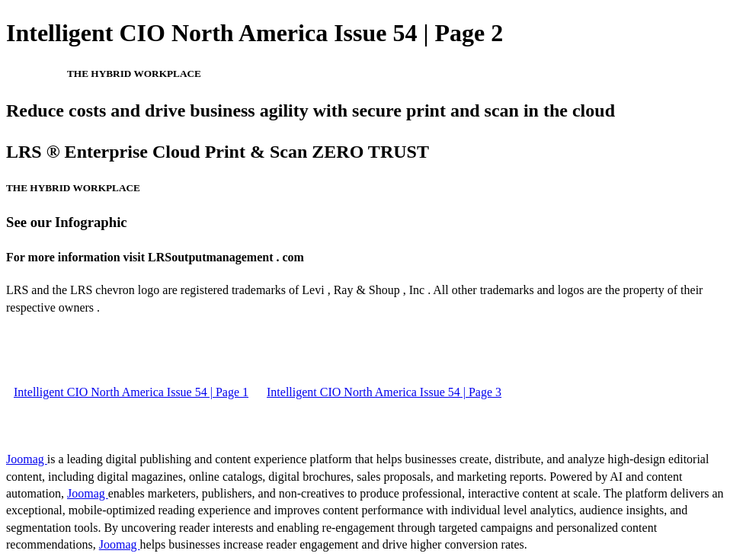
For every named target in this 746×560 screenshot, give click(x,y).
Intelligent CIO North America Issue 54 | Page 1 (131, 392)
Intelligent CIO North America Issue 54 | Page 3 (384, 392)
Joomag (27, 459)
